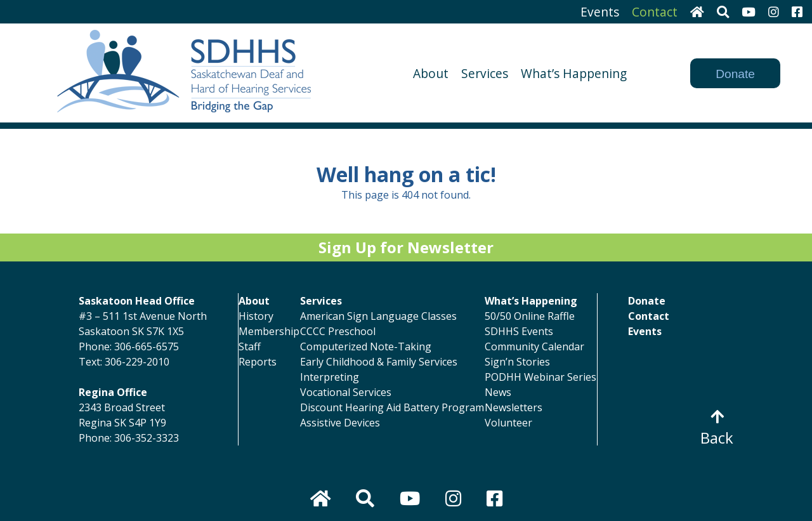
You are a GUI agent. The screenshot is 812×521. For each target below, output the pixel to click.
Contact (655, 12)
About (431, 73)
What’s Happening (574, 73)
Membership (269, 331)
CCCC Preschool (338, 331)
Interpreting (330, 377)
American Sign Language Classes (378, 316)
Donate (735, 74)
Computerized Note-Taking (366, 346)
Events (600, 12)
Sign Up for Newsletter (406, 247)
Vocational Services (346, 392)
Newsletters (514, 407)
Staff (250, 346)
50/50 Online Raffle (530, 316)
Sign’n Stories (517, 362)
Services (485, 73)
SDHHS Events (519, 331)
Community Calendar (534, 346)
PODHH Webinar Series (540, 377)
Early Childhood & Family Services (379, 362)
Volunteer (508, 423)
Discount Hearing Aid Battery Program (392, 407)
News (498, 392)
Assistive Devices (340, 423)
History (256, 316)
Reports (258, 362)
